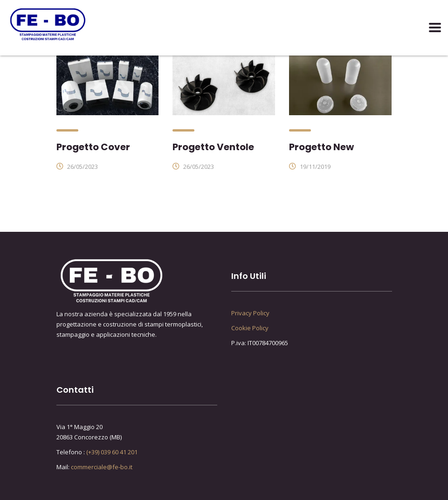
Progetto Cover (93, 147)
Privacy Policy (250, 313)
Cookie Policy (250, 328)
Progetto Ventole (213, 147)
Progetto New (321, 147)
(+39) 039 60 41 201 (112, 452)
